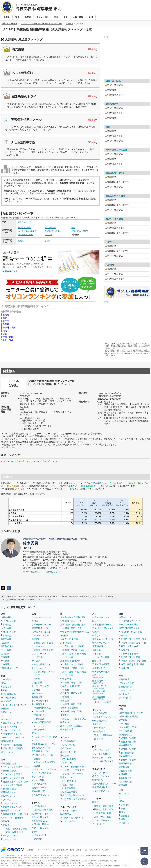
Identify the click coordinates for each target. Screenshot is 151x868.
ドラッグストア (126, 683)
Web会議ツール (100, 721)
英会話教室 (66, 748)
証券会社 (7, 687)
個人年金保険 (125, 782)
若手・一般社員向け (104, 735)
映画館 (95, 802)
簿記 (71, 763)
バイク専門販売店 (42, 722)
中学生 (74, 719)
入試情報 (110, 265)
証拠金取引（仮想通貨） (15, 748)
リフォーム (6, 800)
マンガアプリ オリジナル (44, 769)
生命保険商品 (125, 745)
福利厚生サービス (40, 787)
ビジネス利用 (40, 835)
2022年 (22, 461)
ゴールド (20, 734)
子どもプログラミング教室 (73, 799)
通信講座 (65, 756)
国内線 (37, 824)
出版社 (37, 766)
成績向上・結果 (24, 228)
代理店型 (7, 625)
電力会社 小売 (38, 791)
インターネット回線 (128, 654)
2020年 (39, 461)
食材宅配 (36, 639)
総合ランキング (24, 222)
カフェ (35, 740)
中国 (144, 643)
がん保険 (5, 661)
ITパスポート (77, 774)
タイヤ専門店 (125, 698)
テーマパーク (99, 824)
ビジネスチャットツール (104, 717)
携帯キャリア (125, 617)
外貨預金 (5, 709)
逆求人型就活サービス (103, 625)
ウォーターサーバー (41, 617)
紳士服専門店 (125, 687)
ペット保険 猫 (126, 731)
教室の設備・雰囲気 (80, 231)
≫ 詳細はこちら (9, 447)
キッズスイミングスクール (72, 818)
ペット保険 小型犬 (128, 727)
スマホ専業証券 (8, 694)
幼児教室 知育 (67, 730)
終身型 (124, 738)
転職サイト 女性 (100, 635)
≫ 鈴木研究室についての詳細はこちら (41, 572)
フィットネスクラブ (70, 810)
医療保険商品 (125, 735)
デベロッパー (9, 839)
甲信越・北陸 (9, 327)
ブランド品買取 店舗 (41, 773)
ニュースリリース (43, 850)
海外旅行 (49, 810)
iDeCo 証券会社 (8, 698)
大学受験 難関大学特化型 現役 (75, 632)
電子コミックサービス (42, 755)
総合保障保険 (125, 778)
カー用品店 (124, 694)
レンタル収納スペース (44, 672)
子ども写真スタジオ (41, 748)
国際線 (45, 824)
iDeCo (122, 812)
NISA (3, 683)
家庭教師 (65, 722)
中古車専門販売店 (42, 708)
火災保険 (5, 643)
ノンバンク (17, 723)
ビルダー (7, 825)
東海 (5, 331)
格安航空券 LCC (39, 821)
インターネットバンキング (14, 705)
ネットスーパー (39, 654)
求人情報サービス (101, 672)
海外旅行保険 (7, 646)
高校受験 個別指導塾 (70, 661)
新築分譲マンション (10, 810)
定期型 (133, 738)
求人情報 (106, 850)
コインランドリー (40, 635)
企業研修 (97, 724)
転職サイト (98, 632)
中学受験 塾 (66, 679)
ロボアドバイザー (9, 752)
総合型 (37, 759)
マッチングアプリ (101, 791)
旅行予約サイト (39, 806)
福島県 (47, 241)
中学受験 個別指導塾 (70, 686)
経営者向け (100, 728)
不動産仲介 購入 (9, 771)
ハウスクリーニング (41, 632)
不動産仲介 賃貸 (9, 789)
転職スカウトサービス (103, 639)
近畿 (5, 334)
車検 (34, 733)
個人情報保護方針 (60, 850)
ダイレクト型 (9, 621)
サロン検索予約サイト (103, 761)
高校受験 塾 (66, 643)
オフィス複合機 (39, 784)
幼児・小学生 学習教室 (71, 726)
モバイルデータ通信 (128, 625)
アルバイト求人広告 (102, 702)
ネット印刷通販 (100, 713)
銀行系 (6, 723)
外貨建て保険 (125, 771)
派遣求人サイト (100, 668)
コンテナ (38, 675)
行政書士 (67, 770)
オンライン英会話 (69, 752)
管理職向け (100, 731)
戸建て (19, 767)
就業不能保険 (125, 763)
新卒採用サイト (100, 682)
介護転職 (97, 650)
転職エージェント (101, 643)
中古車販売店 (38, 704)
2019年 (48, 461)
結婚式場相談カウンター (104, 784)
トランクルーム (39, 668)
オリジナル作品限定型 (44, 762)
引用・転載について (92, 850)
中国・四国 (8, 337)
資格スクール (67, 777)
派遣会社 (97, 661)
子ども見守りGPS (40, 795)
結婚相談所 (98, 780)
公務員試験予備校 (69, 792)
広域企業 (125, 650)
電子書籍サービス (40, 751)
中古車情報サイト (40, 701)
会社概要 (30, 850)
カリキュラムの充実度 (27, 231)
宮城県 (21, 241)
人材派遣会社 (99, 698)
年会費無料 (8, 734)
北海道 (6, 315)
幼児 (65, 745)
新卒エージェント (101, 687)
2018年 (56, 461)
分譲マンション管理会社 (13, 778)
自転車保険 (6, 639)
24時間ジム (66, 814)
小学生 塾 (65, 701)
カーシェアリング (40, 686)
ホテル (35, 832)
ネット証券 (6, 679)
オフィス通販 (38, 780)
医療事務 (72, 759)
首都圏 (6, 324)
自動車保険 (6, 617)
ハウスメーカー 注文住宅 (12, 818)
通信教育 (65, 715)
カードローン (7, 719)
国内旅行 (38, 810)
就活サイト (98, 621)
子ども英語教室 (68, 741)
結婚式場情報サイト (102, 787)
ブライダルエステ (101, 750)
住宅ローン (6, 712)
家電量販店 (124, 679)
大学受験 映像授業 (69, 639)
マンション (8, 767)
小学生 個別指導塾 (69, 708)
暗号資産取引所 (8, 741)
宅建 (65, 763)
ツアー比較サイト (40, 828)
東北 (5, 318)
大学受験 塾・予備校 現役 (73, 617)
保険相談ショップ (9, 668)
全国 (109, 817)
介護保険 (123, 774)
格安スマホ (136, 632)
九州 (26, 782)
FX (2, 716)
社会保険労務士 (78, 766)
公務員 (66, 774)
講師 (73, 228)
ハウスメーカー (10, 836)
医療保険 (5, 657)
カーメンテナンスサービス (44, 737)
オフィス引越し (39, 777)
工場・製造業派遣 (101, 664)
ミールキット (38, 646)
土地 (26, 767)
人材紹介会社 (99, 692)
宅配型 (37, 679)
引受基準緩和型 (128, 742)
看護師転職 (98, 646)
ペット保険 (6, 650)
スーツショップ (126, 690)
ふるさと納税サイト (41, 664)
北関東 (6, 321)
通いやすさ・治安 (25, 235)
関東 (111, 806)
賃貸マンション (8, 796)
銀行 (5, 690)
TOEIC (66, 766)
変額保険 (123, 785)
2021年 (30, 461)
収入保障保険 (127, 753)
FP (64, 759)
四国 (123, 646)
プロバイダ (124, 635)
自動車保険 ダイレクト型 (131, 713)
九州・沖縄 (8, 340)
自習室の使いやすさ (53, 231)
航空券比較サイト (40, 814)
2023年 (13, 461)
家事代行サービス (40, 628)
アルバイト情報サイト (103, 628)
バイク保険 (6, 628)
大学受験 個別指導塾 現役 (73, 625)
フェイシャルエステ (102, 754)
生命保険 (5, 654)
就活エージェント (101, 617)
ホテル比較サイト (40, 817)
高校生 (66, 719)
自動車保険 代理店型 (129, 716)
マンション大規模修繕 (11, 785)
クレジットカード (9, 727)
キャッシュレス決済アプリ (14, 737)
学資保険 (5, 664)
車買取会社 (37, 697)
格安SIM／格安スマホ (129, 628)
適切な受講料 (50, 228)
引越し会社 (37, 682)
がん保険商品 (125, 756)
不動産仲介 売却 (9, 763)
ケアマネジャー (81, 770)
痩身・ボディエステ (102, 758)
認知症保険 (124, 767)
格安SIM (125, 632)
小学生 (83, 719)
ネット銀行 (6, 701)
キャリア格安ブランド (129, 621)
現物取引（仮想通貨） (14, 745)
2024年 (4, 461)
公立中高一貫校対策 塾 (71, 693)
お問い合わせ (75, 850)
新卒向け (99, 739)
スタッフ (48, 235)
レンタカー (37, 690)
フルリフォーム (10, 803)
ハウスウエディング (102, 773)
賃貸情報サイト (8, 792)
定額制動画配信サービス (43, 744)
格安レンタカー (39, 693)
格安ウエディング (101, 776)
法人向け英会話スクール (72, 795)
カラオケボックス (101, 820)
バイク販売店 (38, 719)
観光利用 (38, 839)
